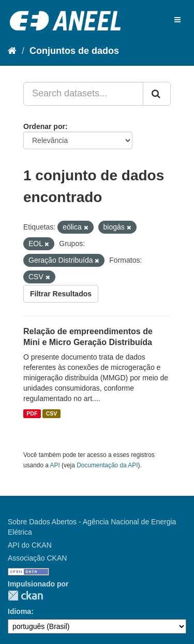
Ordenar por (44, 126)
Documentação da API (107, 465)
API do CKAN (30, 545)
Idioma (19, 611)
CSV (52, 413)
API (55, 465)
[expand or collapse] (177, 20)
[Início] (12, 51)
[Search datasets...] (83, 94)
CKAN (25, 596)
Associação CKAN (37, 558)
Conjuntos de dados (74, 51)
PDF (32, 413)
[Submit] (157, 94)
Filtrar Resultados (61, 294)
